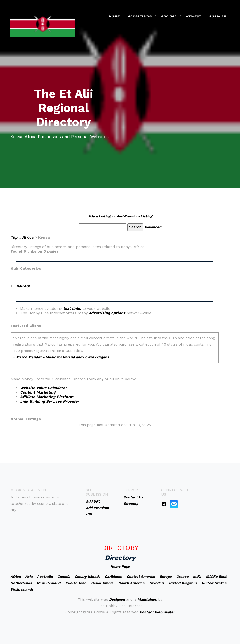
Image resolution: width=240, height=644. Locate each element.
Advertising (140, 16)
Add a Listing (99, 216)
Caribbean (113, 577)
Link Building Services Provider (50, 401)
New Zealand (49, 583)
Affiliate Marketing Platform (47, 397)
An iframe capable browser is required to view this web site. (115, 350)
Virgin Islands (22, 589)
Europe (166, 577)
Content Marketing (38, 392)
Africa (28, 237)
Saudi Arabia (102, 583)
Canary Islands (87, 577)
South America (131, 583)
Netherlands (21, 583)
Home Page (120, 567)
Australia (45, 577)
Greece (182, 577)
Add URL (169, 16)
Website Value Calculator (43, 388)
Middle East (216, 577)
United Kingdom (183, 583)
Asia (29, 577)
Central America (141, 577)
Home (114, 16)
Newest (193, 16)
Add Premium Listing (134, 216)
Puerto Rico (76, 583)
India (197, 577)
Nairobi (23, 286)
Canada (64, 577)
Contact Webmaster (157, 612)
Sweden (157, 583)
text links (72, 308)
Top (14, 237)
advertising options (107, 313)
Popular (218, 16)
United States (214, 583)
